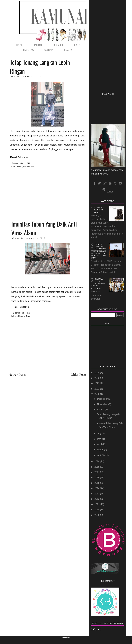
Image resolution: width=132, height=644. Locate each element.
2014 (97, 488)
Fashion (38, 45)
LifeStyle (19, 45)
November (103, 404)
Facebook (94, 183)
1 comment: (19, 313)
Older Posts (79, 375)
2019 (97, 461)
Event (19, 167)
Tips (28, 316)
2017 (97, 472)
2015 (97, 483)
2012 (97, 499)
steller (110, 192)
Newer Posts (17, 375)
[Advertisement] (48, 193)
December (103, 399)
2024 (97, 373)
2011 (97, 504)
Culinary (49, 50)
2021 (97, 389)
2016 (97, 478)
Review (21, 316)
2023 (97, 378)
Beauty (77, 45)
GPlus (105, 183)
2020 (97, 394)
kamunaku (66, 637)
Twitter (99, 183)
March (101, 450)
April (100, 444)
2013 (97, 494)
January (101, 455)
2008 (97, 515)
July (99, 433)
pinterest (104, 190)
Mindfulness (29, 167)
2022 (97, 383)
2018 (97, 467)
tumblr (115, 183)
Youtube (110, 183)
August (101, 410)
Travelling (28, 50)
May (100, 439)
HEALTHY (68, 50)
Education (58, 45)
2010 (97, 510)
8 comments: (18, 163)
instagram (120, 183)
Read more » (19, 157)
